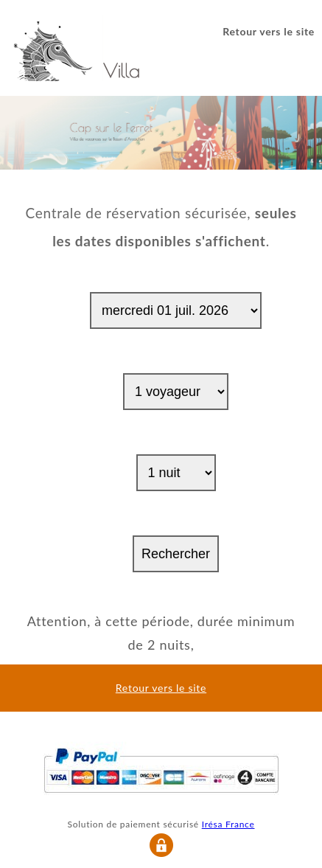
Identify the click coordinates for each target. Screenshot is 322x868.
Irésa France (228, 824)
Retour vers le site (269, 31)
